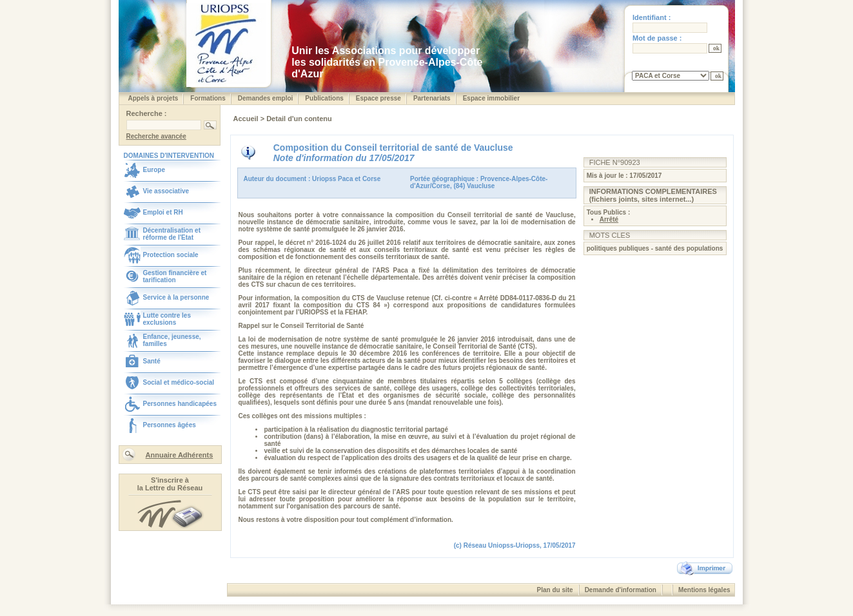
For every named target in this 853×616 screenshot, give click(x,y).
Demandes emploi (266, 98)
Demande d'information (621, 590)
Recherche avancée (156, 136)
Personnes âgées (170, 425)
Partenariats (432, 98)
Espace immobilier (491, 98)
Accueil (247, 119)
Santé (152, 361)
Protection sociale (171, 255)
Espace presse (378, 98)
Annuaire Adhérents (180, 455)
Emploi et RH (163, 212)
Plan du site (555, 590)
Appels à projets (153, 98)
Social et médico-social (179, 382)
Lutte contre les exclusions (167, 319)
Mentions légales (704, 590)
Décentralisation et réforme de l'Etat (172, 234)
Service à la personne (176, 297)
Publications (324, 98)
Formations (208, 98)
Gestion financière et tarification (175, 276)
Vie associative (166, 191)
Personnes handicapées (180, 404)
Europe (154, 170)
